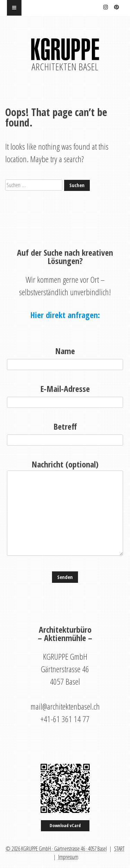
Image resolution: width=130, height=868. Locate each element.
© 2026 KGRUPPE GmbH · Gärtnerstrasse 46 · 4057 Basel (56, 849)
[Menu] (14, 8)
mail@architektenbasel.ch (65, 706)
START (119, 849)
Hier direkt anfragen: (65, 315)
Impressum (68, 857)
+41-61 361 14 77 (65, 719)
